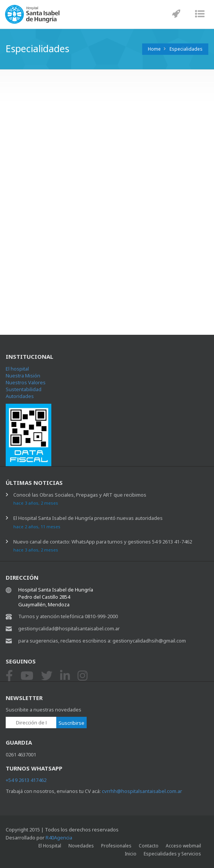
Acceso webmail (183, 846)
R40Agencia (59, 838)
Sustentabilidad (24, 389)
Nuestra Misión (23, 376)
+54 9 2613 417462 (26, 780)
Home (154, 49)
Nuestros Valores (26, 382)
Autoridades (20, 396)
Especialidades (186, 49)
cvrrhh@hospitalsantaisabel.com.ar (142, 791)
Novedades (81, 846)
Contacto (149, 846)
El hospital (17, 369)
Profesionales (116, 846)
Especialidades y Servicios (172, 854)
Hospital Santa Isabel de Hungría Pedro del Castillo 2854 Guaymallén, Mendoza (56, 597)
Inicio (131, 854)
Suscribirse (71, 723)
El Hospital (50, 846)
